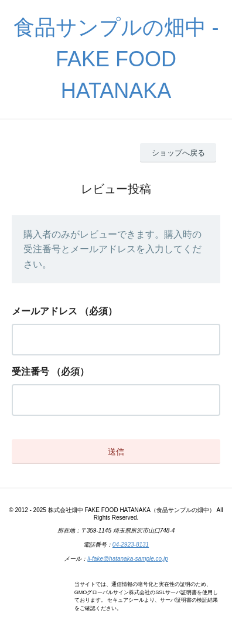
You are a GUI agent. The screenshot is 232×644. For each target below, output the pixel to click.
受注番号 (30, 372)
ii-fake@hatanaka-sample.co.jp (127, 559)
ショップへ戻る (178, 153)
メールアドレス (45, 311)
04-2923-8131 (131, 545)
